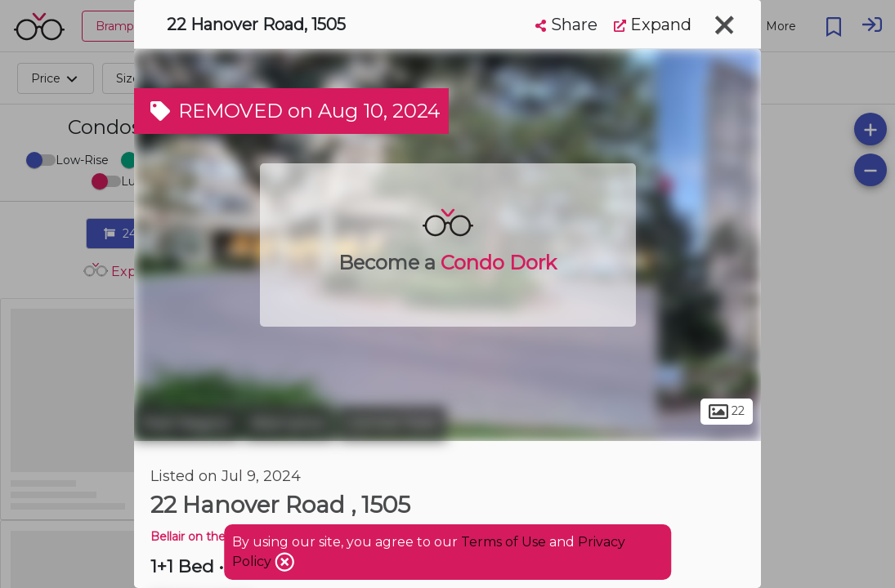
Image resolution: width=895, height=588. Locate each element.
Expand (653, 24)
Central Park (392, 423)
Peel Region (187, 423)
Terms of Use (503, 542)
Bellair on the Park (203, 537)
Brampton (289, 423)
